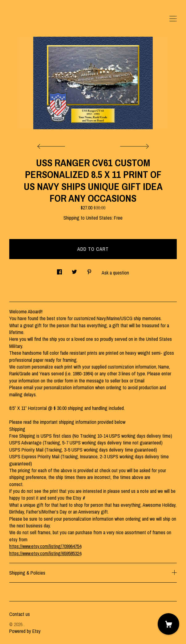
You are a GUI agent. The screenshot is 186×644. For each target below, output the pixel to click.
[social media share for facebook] (59, 270)
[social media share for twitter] (74, 270)
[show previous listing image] (53, 145)
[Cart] (168, 624)
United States (99, 218)
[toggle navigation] (173, 19)
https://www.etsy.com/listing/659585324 (45, 553)
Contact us (20, 614)
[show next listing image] (134, 145)
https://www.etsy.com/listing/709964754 (45, 546)
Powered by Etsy (25, 631)
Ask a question (115, 273)
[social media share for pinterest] (89, 270)
